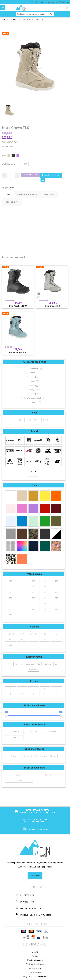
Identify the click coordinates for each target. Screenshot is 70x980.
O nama (35, 947)
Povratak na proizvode (51, 175)
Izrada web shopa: (53, 978)
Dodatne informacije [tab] (27, 194)
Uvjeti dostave (35, 968)
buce (12, 188)
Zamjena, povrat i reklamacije (35, 972)
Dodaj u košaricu (31, 175)
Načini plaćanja (35, 964)
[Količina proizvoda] (11, 175)
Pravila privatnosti (35, 956)
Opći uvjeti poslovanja (35, 960)
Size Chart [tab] (49, 194)
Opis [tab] (8, 194)
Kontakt (35, 951)
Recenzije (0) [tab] (12, 202)
